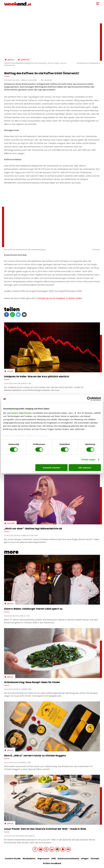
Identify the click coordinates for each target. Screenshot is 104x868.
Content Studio (13, 859)
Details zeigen (88, 460)
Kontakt (95, 859)
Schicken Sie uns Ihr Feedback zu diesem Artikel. (60, 298)
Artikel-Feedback (52, 863)
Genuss (11, 60)
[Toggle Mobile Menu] (98, 4)
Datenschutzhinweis (68, 859)
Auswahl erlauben (51, 468)
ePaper (85, 859)
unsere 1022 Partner (22, 413)
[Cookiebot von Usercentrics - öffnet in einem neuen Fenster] (89, 399)
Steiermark (25, 60)
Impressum (43, 859)
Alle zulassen (85, 468)
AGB (53, 859)
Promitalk (11, 523)
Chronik (10, 371)
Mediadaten (29, 859)
